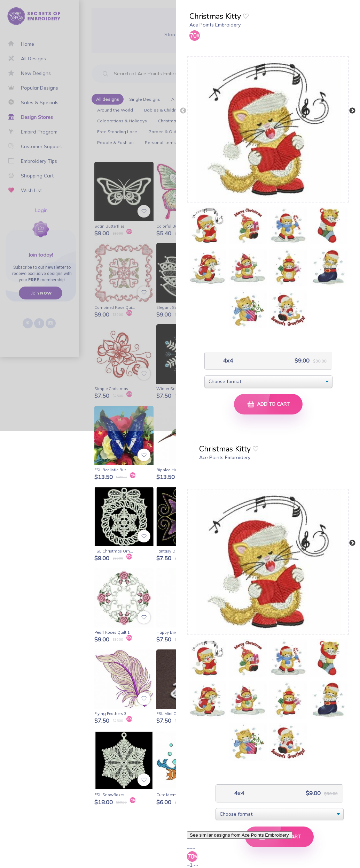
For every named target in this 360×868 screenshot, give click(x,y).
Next (352, 111)
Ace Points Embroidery (215, 25)
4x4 (227, 361)
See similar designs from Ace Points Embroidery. (240, 835)
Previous (183, 111)
